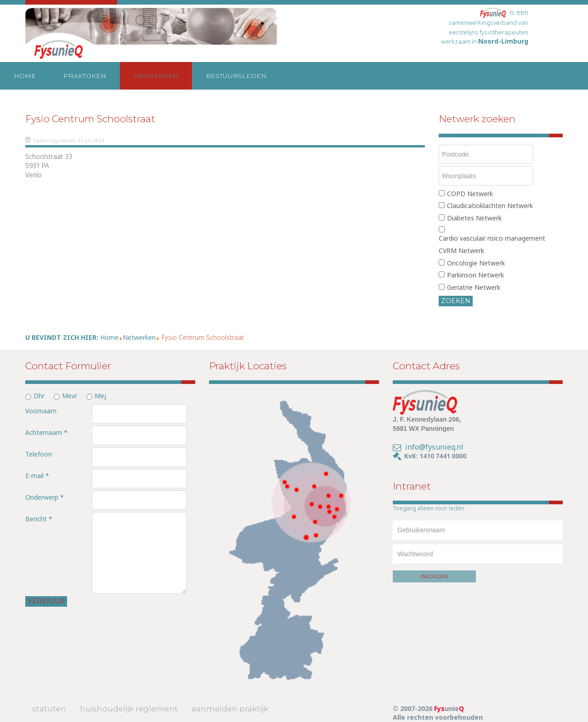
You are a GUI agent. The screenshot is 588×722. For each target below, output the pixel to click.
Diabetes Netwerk (474, 218)
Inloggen (434, 576)
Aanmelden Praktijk (230, 709)
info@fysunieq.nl (434, 447)
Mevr (70, 396)
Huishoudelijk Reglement (129, 709)
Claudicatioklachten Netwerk (490, 206)
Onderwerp (45, 497)
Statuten (49, 709)
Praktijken (85, 76)
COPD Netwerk (470, 194)
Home (25, 76)
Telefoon (39, 454)
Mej (100, 396)
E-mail (37, 476)
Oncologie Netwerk (476, 263)
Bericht (39, 519)
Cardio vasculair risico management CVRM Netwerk (492, 244)
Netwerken (156, 76)
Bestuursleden (236, 76)
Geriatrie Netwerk (474, 287)
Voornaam (41, 411)
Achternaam (46, 432)
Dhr (39, 396)
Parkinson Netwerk (475, 275)
